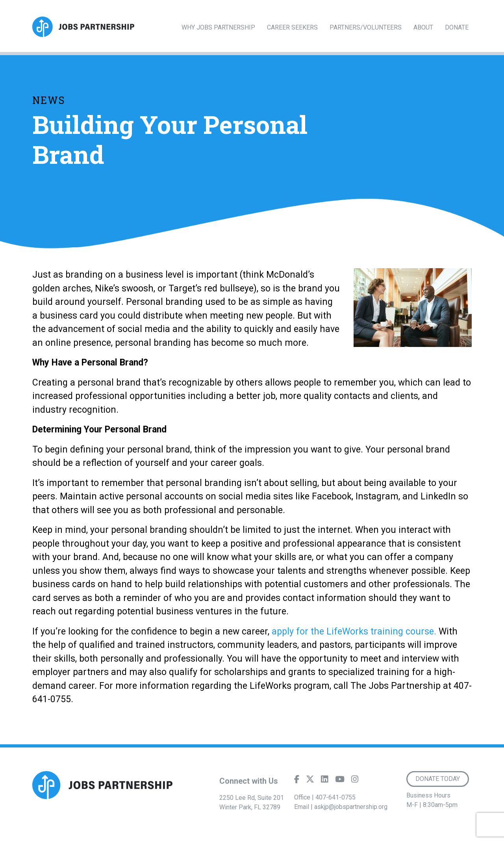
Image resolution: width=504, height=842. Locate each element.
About (423, 27)
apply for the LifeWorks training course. (354, 631)
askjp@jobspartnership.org (351, 807)
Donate (457, 27)
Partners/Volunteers (366, 27)
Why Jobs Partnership (218, 27)
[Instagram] (355, 781)
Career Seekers (292, 27)
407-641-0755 (335, 797)
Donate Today (438, 779)
